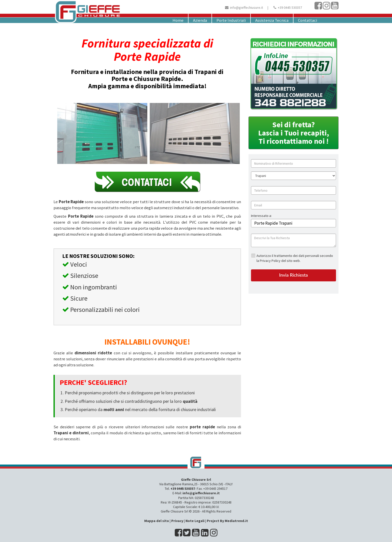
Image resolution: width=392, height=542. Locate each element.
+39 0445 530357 (290, 7)
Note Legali (195, 521)
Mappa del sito (157, 521)
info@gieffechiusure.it (246, 7)
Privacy (177, 521)
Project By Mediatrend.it (227, 521)
